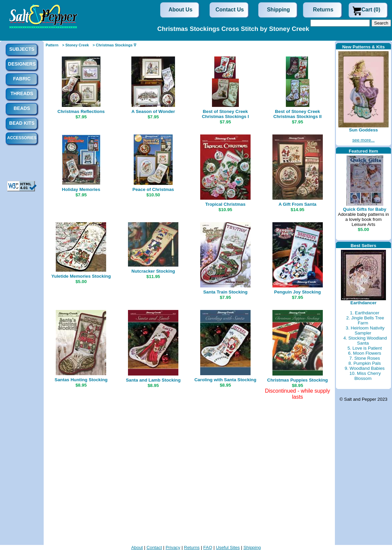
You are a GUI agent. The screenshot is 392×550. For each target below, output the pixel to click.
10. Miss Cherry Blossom (365, 376)
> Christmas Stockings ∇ (114, 45)
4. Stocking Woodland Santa (365, 341)
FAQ (208, 547)
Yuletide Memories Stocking (81, 276)
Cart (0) (371, 10)
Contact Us (230, 10)
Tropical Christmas (225, 204)
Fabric (22, 79)
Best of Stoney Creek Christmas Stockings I (225, 114)
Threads (22, 93)
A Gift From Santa (297, 204)
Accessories (22, 138)
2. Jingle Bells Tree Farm (365, 320)
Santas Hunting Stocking (81, 380)
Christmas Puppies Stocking (297, 380)
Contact (154, 547)
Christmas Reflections (81, 111)
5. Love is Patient (364, 348)
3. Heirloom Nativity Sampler (365, 330)
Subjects (22, 49)
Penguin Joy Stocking (297, 292)
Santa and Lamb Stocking (153, 380)
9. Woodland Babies (365, 368)
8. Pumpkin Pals (364, 363)
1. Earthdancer (365, 313)
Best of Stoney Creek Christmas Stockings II (298, 114)
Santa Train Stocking (225, 292)
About (137, 547)
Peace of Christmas (153, 189)
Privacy (173, 547)
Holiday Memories (81, 189)
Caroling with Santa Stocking (225, 380)
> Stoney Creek (76, 45)
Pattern (52, 45)
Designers (22, 64)
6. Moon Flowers (365, 353)
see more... (364, 140)
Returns (323, 10)
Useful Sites (228, 547)
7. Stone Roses (365, 358)
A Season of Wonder (153, 111)
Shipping (278, 10)
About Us (181, 10)
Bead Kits (22, 123)
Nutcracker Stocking (153, 271)
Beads (22, 108)
